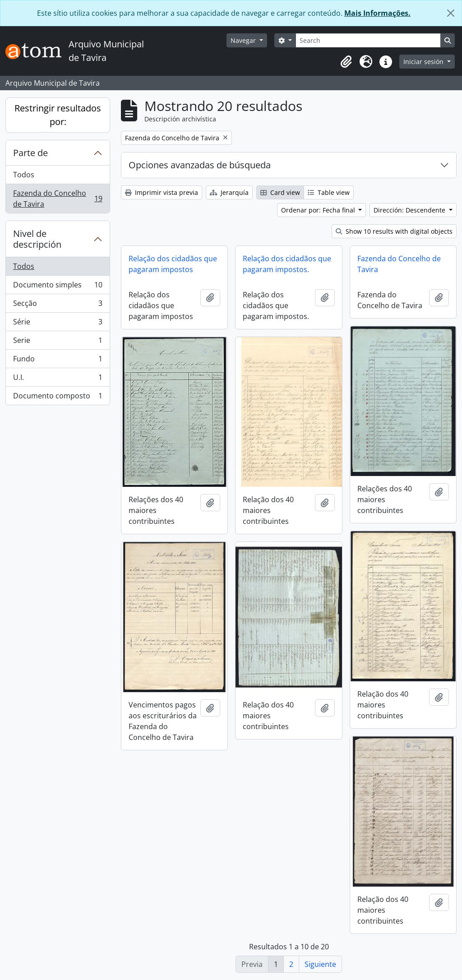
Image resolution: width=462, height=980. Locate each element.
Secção (58, 305)
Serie (58, 342)
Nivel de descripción (37, 239)
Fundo (58, 361)
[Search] (368, 40)
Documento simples (58, 287)
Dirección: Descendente (410, 210)
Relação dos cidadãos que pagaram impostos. (287, 264)
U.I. (58, 379)
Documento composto (58, 398)
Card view (280, 192)
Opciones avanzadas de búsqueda (200, 165)
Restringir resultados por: (58, 115)
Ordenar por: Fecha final (319, 210)
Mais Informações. (377, 13)
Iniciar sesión (424, 62)
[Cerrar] (451, 13)
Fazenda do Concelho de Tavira (58, 199)
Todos (24, 175)
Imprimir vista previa (162, 192)
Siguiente (320, 964)
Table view (329, 192)
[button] (346, 62)
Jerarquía (229, 192)
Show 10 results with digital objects (394, 231)
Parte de (30, 153)
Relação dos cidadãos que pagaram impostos (173, 264)
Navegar (244, 40)
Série (58, 324)
